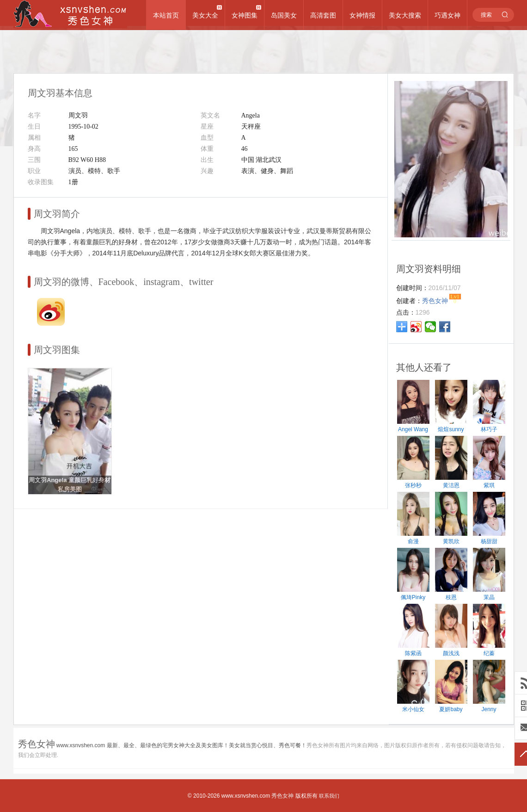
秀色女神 (282, 796)
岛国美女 (284, 15)
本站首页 (166, 15)
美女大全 (205, 15)
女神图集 (245, 15)
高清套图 (323, 15)
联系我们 (329, 796)
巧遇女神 (447, 15)
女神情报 (362, 15)
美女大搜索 (405, 15)
